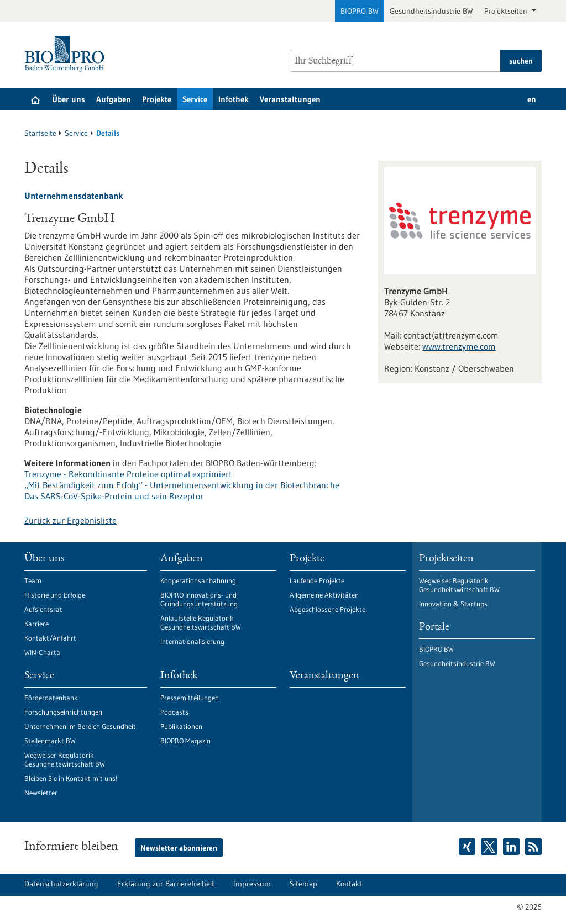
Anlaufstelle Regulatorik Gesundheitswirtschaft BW (201, 622)
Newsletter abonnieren (179, 848)
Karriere (36, 624)
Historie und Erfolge (55, 595)
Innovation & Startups (453, 604)
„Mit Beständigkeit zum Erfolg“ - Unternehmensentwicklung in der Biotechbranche (182, 485)
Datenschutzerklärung (61, 884)
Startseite (40, 133)
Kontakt (349, 884)
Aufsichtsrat (43, 609)
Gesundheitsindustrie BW (431, 11)
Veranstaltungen (290, 99)
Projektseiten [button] (507, 11)
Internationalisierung (192, 641)
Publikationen (181, 726)
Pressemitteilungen (190, 698)
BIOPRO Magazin (185, 741)
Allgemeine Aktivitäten (324, 595)
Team (33, 580)
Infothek (234, 99)
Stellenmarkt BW (50, 741)
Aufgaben (114, 99)
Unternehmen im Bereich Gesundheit (80, 726)
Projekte (157, 99)
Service (195, 99)
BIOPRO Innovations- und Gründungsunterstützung (199, 599)
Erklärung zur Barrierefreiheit (166, 884)
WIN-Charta (42, 652)
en (532, 99)
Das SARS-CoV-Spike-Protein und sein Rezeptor (114, 496)
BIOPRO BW (360, 11)
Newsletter (41, 793)
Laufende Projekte (317, 580)
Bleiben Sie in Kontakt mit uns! (71, 778)
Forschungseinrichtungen (63, 712)
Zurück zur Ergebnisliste (70, 520)
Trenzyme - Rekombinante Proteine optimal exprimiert (128, 474)
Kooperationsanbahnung (198, 580)
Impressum (252, 884)
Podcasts (174, 712)
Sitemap (303, 884)
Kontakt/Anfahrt (50, 638)
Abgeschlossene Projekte (327, 609)
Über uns (69, 99)
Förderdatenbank (51, 698)
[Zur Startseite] (67, 54)
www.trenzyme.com (459, 346)
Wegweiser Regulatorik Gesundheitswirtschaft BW (65, 759)
